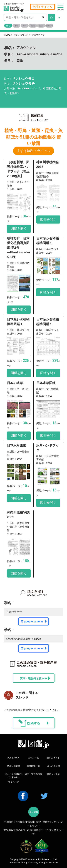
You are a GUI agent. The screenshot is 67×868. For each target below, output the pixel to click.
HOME (7, 35)
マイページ (14, 782)
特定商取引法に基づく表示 (18, 830)
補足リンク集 (53, 774)
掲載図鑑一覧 (33, 766)
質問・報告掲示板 (33, 774)
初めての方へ (14, 758)
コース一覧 (33, 758)
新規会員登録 (14, 766)
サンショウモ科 (21, 35)
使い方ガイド (53, 758)
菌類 (33, 26)
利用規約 (9, 822)
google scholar (35, 621)
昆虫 (41, 26)
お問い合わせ (43, 822)
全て (8, 26)
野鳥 (25, 26)
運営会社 (38, 830)
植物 (16, 26)
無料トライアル (43, 7)
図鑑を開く (19, 229)
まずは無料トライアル (34, 151)
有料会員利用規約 (24, 822)
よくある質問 (53, 766)
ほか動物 (49, 26)
